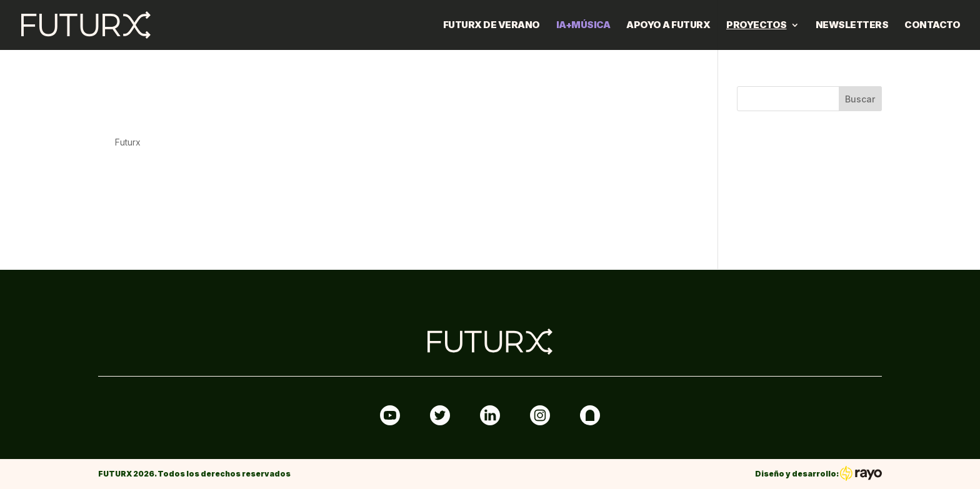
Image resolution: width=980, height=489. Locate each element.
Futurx (128, 142)
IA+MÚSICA (583, 26)
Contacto (932, 26)
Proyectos (757, 26)
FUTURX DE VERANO (492, 26)
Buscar (860, 99)
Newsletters (852, 26)
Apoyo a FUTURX (668, 26)
